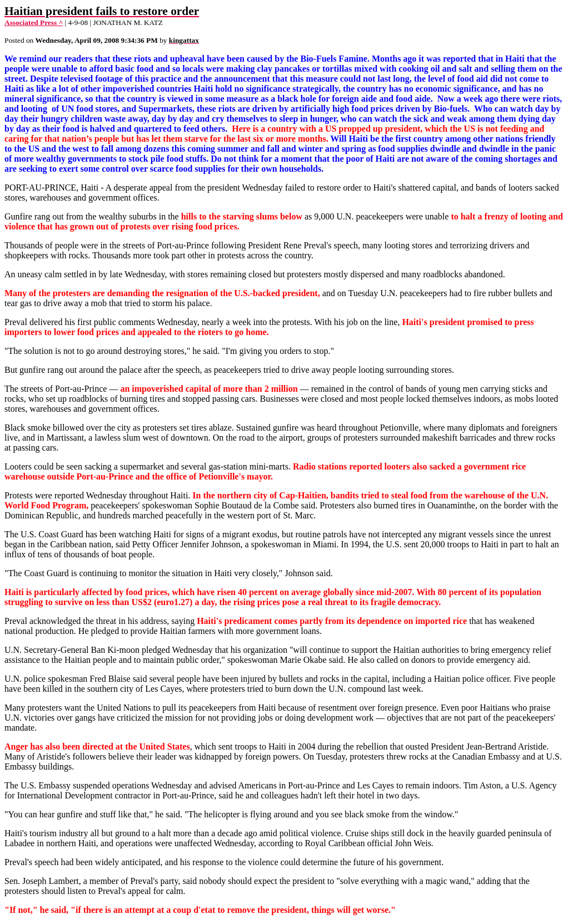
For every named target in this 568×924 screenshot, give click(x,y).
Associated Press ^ (34, 23)
